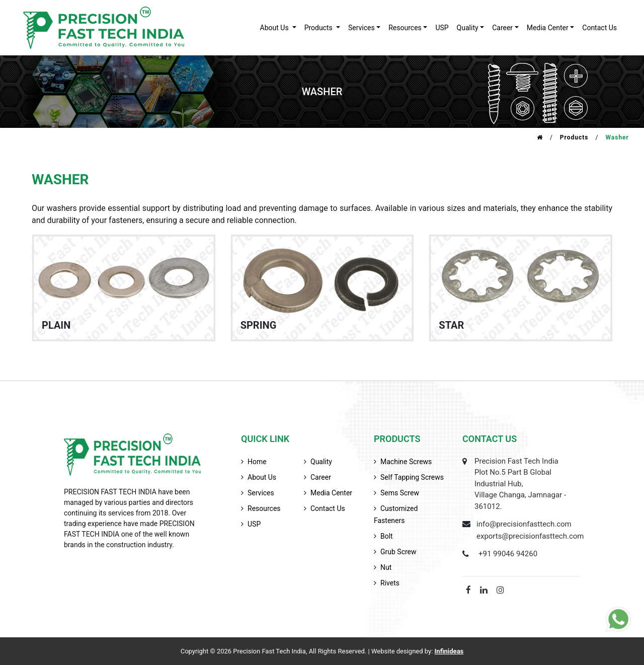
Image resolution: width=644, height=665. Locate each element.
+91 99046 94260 (508, 554)
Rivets (390, 583)
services (361, 28)
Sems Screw (400, 493)
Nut (386, 567)
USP (442, 28)
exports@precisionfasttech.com (530, 536)
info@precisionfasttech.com (524, 524)
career (502, 28)
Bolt (387, 536)
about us (275, 28)
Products (574, 137)
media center (331, 493)
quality (468, 28)
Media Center (548, 28)
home (257, 462)
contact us (599, 28)
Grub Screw (398, 552)
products (319, 28)
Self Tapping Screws (412, 477)
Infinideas (449, 651)
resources (405, 28)
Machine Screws (406, 462)
